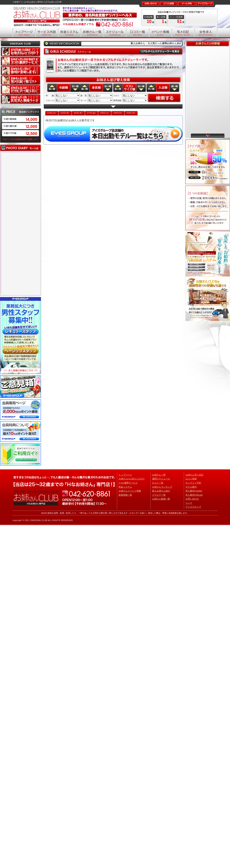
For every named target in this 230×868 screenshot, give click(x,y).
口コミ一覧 (158, 483)
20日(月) (131, 113)
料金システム (125, 487)
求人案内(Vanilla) (194, 491)
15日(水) (65, 113)
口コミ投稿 (191, 479)
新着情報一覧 (125, 495)
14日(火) (52, 113)
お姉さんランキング (162, 487)
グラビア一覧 (159, 495)
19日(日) (118, 113)
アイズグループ (193, 507)
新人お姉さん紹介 (161, 491)
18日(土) (105, 113)
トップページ (125, 475)
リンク (189, 503)
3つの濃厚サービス (128, 483)
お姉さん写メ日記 (194, 475)
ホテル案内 (191, 487)
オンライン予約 (193, 483)
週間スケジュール (161, 479)
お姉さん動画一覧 (161, 499)
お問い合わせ (192, 499)
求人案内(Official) (194, 495)
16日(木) (78, 113)
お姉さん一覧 (159, 475)
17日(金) (91, 113)
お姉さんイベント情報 (130, 491)
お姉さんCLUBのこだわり (132, 479)
